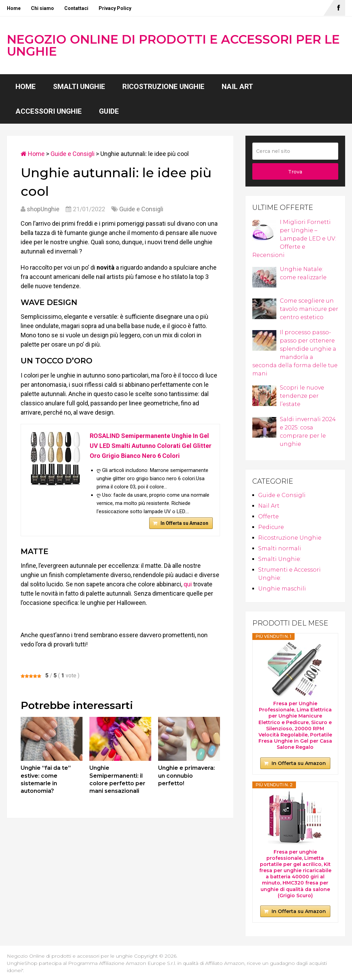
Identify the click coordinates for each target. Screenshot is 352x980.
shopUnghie (43, 209)
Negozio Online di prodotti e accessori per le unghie (173, 45)
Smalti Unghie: (280, 559)
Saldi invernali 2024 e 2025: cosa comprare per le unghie (294, 432)
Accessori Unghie (49, 111)
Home (14, 8)
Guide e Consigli (73, 154)
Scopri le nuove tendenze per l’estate (288, 396)
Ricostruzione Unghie (163, 87)
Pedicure (271, 527)
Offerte (268, 516)
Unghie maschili (282, 589)
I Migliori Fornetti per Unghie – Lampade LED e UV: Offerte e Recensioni (294, 239)
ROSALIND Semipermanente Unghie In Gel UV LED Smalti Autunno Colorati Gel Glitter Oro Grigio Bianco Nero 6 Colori (151, 446)
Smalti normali (280, 548)
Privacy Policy (115, 8)
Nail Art (237, 87)
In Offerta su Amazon (184, 523)
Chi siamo (42, 8)
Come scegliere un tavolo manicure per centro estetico (295, 309)
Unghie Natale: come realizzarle (289, 274)
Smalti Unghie (79, 87)
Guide (109, 111)
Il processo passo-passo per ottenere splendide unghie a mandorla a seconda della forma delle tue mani (295, 353)
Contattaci (76, 8)
